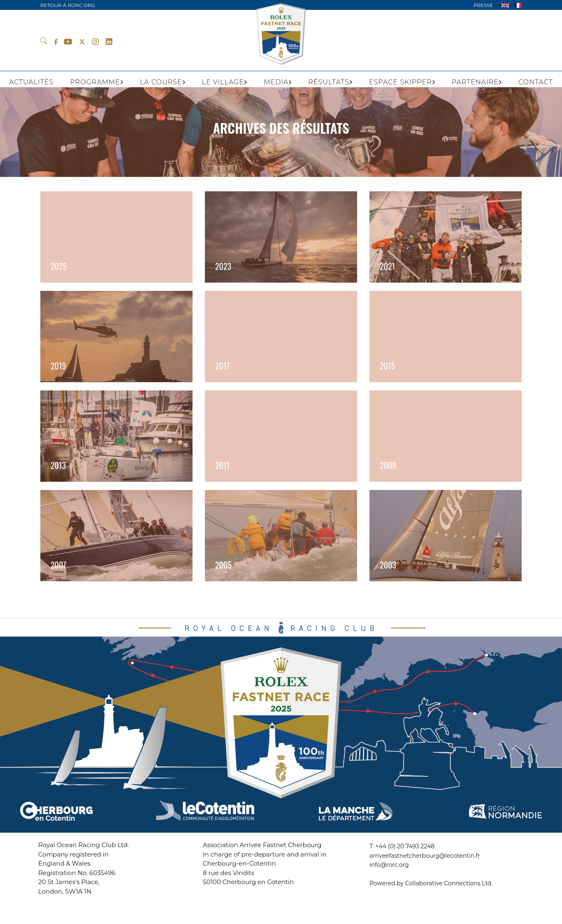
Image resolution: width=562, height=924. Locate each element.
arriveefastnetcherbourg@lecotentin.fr (425, 856)
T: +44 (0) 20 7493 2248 (402, 846)
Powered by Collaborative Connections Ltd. (431, 883)
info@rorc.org (389, 865)
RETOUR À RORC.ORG (68, 5)
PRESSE (483, 5)
